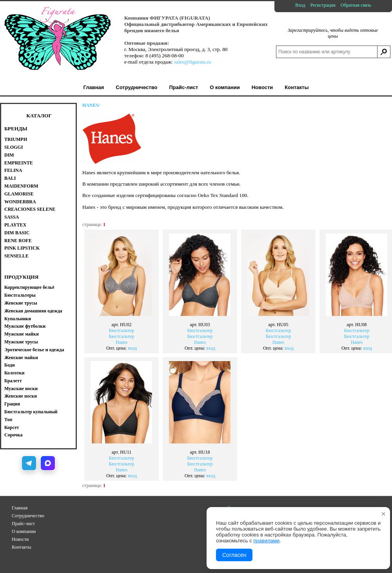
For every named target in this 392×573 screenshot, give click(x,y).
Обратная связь (356, 5)
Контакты (22, 547)
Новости (20, 539)
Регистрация (323, 5)
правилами (266, 541)
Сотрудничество (28, 516)
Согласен (234, 555)
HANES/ (91, 105)
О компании (24, 531)
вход (132, 348)
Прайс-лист (23, 524)
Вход (300, 5)
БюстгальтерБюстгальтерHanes (122, 328)
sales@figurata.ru (192, 62)
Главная (20, 508)
